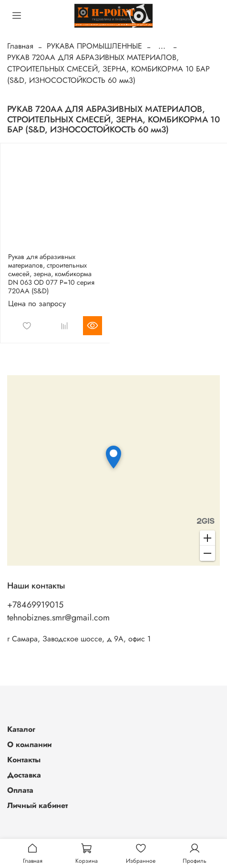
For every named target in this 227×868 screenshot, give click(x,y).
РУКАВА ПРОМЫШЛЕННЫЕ (94, 46)
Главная (20, 46)
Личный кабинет (37, 805)
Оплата (20, 790)
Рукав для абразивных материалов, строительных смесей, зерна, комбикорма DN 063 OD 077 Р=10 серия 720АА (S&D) (51, 274)
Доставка (24, 775)
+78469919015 (35, 605)
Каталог (21, 729)
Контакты (24, 760)
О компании (29, 744)
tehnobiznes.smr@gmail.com (58, 618)
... (162, 46)
